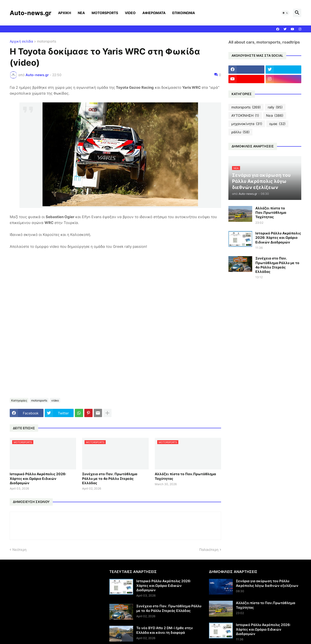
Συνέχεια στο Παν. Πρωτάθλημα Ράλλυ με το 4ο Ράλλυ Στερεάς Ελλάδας (110, 478)
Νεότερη (19, 550)
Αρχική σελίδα (21, 41)
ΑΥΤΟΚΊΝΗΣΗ (245, 116)
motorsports (47, 41)
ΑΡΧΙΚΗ (65, 13)
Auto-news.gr (30, 13)
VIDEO (130, 13)
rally (275, 107)
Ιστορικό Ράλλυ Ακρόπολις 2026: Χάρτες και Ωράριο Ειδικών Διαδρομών (38, 478)
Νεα (275, 116)
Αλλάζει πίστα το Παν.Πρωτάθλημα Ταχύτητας (185, 476)
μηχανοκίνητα (247, 124)
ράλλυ (240, 132)
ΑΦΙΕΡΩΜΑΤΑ (154, 13)
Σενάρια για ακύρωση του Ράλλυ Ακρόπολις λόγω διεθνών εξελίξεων (267, 583)
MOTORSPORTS (105, 13)
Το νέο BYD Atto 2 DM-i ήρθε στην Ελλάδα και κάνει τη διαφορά (165, 630)
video (55, 400)
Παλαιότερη (209, 550)
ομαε (277, 124)
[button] (285, 13)
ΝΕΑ (81, 13)
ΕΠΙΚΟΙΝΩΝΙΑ (184, 13)
